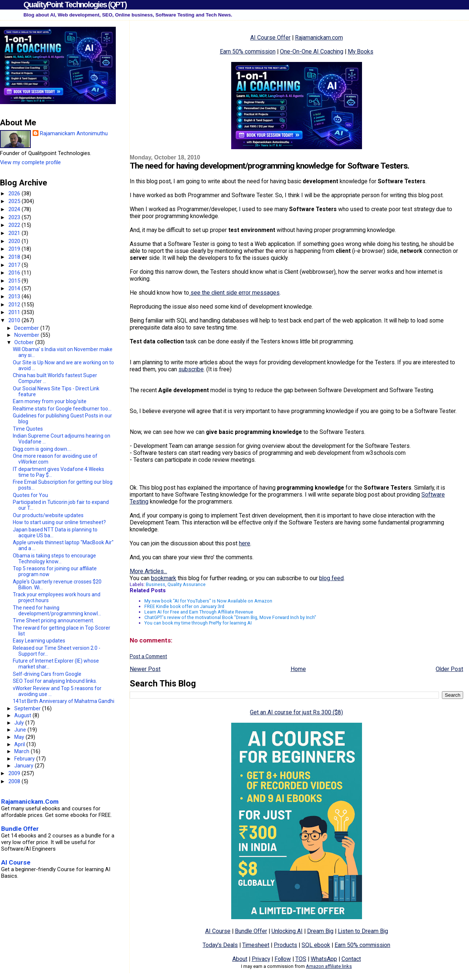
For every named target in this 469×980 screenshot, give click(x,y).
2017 (15, 265)
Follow (283, 959)
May (20, 737)
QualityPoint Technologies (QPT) (75, 5)
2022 (15, 225)
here (245, 543)
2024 (15, 209)
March (23, 751)
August (23, 715)
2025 (15, 201)
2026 (15, 194)
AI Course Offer (270, 38)
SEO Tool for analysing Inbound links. (55, 681)
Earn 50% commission (248, 51)
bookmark (164, 578)
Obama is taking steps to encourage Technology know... (54, 559)
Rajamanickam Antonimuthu (74, 133)
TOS (301, 959)
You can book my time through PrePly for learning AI (198, 623)
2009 (15, 773)
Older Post (449, 669)
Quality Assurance (187, 584)
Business (156, 584)
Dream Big (320, 931)
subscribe (191, 369)
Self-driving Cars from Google (47, 674)
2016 (15, 273)
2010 (15, 320)
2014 (15, 288)
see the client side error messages (234, 293)
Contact (351, 959)
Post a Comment (148, 656)
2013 (15, 296)
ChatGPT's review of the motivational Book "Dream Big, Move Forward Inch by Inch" (230, 617)
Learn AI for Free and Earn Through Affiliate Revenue (199, 612)
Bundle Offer (251, 931)
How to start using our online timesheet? (59, 522)
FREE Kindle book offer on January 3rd (184, 606)
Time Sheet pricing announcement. (53, 620)
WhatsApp (324, 959)
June (21, 730)
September (28, 708)
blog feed (331, 578)
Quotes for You (30, 495)
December (27, 328)
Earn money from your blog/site (50, 401)
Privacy (261, 959)
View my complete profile (30, 162)
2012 (15, 305)
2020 (15, 241)
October (25, 342)
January (25, 766)
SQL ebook (316, 945)
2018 (15, 257)
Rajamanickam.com (319, 38)
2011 (15, 312)
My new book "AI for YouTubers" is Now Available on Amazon (208, 601)
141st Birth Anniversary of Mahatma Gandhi (64, 701)
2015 (15, 281)
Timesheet (256, 945)
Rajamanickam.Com (30, 802)
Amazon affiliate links (329, 966)
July (20, 723)
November (27, 335)
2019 (15, 249)
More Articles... (148, 571)
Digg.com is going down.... (42, 449)
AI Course (218, 931)
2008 (15, 781)
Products (285, 945)
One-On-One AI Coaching (312, 51)
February (25, 759)
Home (298, 669)
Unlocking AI (287, 931)
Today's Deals (220, 945)
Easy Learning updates (39, 641)
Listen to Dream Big (363, 931)
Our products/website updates (48, 515)
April (20, 744)
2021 (15, 233)
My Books (361, 51)
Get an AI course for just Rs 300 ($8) (296, 712)
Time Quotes (28, 429)
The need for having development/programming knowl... (57, 611)
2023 (15, 217)
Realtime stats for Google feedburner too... (62, 409)
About (240, 959)
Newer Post (145, 669)
